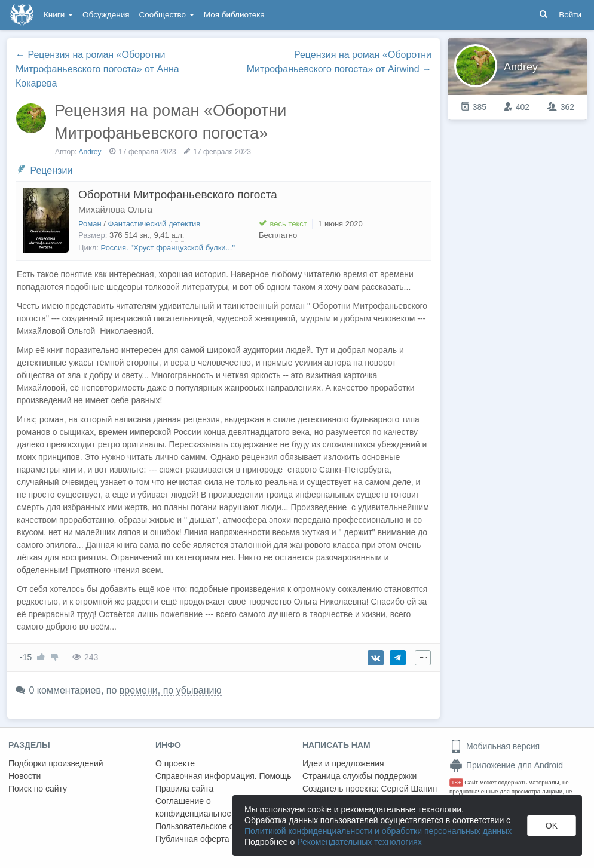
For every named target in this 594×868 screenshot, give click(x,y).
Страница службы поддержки (359, 776)
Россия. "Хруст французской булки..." (168, 248)
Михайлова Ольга (115, 209)
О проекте (175, 763)
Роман (90, 224)
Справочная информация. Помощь (223, 776)
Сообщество (167, 15)
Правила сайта (184, 789)
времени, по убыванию (171, 690)
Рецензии (51, 171)
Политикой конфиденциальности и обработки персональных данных (378, 831)
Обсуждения (106, 15)
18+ (456, 782)
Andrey (90, 152)
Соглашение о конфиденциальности (198, 807)
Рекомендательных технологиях (359, 842)
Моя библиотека (234, 15)
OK (552, 826)
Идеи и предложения (343, 763)
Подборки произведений (56, 763)
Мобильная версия (495, 746)
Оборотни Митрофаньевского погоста (178, 194)
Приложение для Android (506, 765)
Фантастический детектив (154, 224)
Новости (25, 776)
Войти (570, 15)
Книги (58, 15)
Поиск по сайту (38, 789)
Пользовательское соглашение (216, 826)
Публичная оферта (192, 839)
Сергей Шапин (409, 789)
